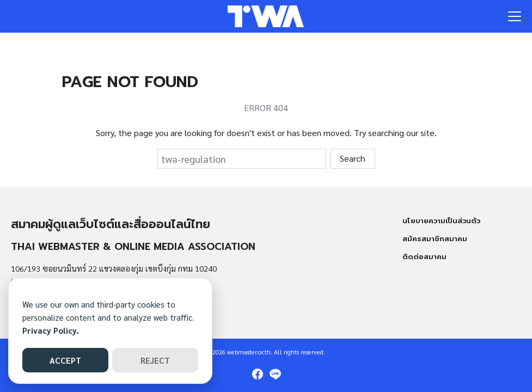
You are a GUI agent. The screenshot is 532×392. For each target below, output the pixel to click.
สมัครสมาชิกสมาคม (435, 239)
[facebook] (258, 374)
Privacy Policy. (51, 330)
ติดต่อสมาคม (424, 257)
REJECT (155, 360)
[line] (275, 374)
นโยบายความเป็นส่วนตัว (441, 221)
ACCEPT (65, 360)
